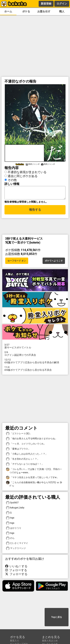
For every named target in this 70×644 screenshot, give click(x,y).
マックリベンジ (16, 549)
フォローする (16, 571)
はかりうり (14, 529)
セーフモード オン (17, 262)
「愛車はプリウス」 (18, 450)
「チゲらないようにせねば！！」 (25, 465)
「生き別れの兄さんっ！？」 (23, 460)
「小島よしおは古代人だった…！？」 (27, 455)
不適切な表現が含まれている (27, 172)
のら (10, 539)
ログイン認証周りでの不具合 (35, 355)
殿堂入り (15, 641)
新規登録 (46, 4)
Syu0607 (12, 504)
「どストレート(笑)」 (19, 435)
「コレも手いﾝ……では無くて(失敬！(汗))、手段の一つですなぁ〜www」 (34, 472)
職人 (62, 11)
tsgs (10, 519)
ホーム (8, 11)
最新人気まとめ (50, 641)
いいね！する (16, 567)
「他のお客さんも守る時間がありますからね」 (32, 440)
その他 (12, 179)
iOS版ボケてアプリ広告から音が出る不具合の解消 (35, 362)
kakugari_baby (15, 509)
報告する (35, 211)
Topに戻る (56, 617)
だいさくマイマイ (17, 544)
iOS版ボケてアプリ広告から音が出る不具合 (35, 370)
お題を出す (44, 11)
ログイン (62, 4)
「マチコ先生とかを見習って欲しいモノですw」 (32, 479)
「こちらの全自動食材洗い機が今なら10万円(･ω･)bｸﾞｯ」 (34, 485)
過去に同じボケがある (23, 175)
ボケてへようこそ (54, 262)
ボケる (26, 11)
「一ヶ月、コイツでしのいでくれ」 (26, 445)
